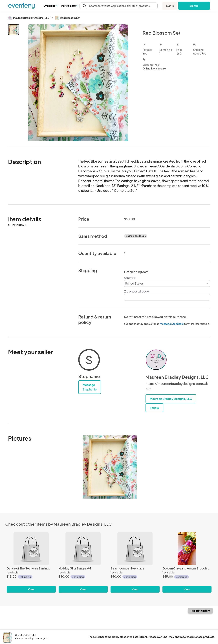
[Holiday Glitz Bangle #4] (83, 549)
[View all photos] (79, 83)
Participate (69, 6)
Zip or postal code (136, 291)
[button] (51, 6)
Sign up (194, 6)
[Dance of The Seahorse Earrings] (31, 549)
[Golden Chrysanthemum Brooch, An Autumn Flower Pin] (187, 549)
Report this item (200, 611)
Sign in (170, 6)
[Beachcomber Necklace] (135, 549)
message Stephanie (172, 324)
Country (130, 278)
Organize (51, 6)
